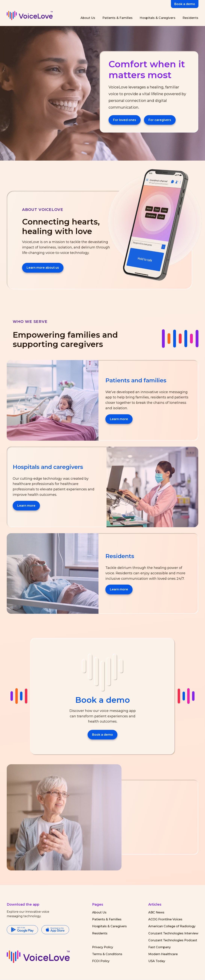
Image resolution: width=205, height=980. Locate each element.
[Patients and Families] (117, 18)
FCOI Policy (101, 961)
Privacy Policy (103, 947)
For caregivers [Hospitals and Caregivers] (160, 120)
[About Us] (87, 18)
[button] (38, 957)
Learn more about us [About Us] (43, 268)
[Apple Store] (55, 930)
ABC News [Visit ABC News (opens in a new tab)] (156, 912)
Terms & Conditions (107, 954)
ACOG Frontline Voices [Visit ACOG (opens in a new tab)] (165, 919)
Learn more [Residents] (119, 589)
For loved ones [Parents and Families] (125, 120)
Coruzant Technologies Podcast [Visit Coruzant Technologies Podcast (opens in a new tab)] (173, 940)
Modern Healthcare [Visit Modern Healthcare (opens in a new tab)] (163, 954)
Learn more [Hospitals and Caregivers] (26, 506)
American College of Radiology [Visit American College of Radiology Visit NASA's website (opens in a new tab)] (172, 926)
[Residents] (190, 18)
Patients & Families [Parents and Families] (107, 919)
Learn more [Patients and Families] (119, 419)
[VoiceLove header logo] (30, 16)
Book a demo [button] (185, 4)
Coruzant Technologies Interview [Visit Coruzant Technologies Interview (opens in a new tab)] (173, 933)
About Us (99, 912)
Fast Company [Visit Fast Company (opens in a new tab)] (160, 947)
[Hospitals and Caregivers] (157, 18)
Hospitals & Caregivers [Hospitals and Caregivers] (109, 926)
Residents (100, 933)
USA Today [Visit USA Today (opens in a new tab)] (157, 961)
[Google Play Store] (22, 930)
